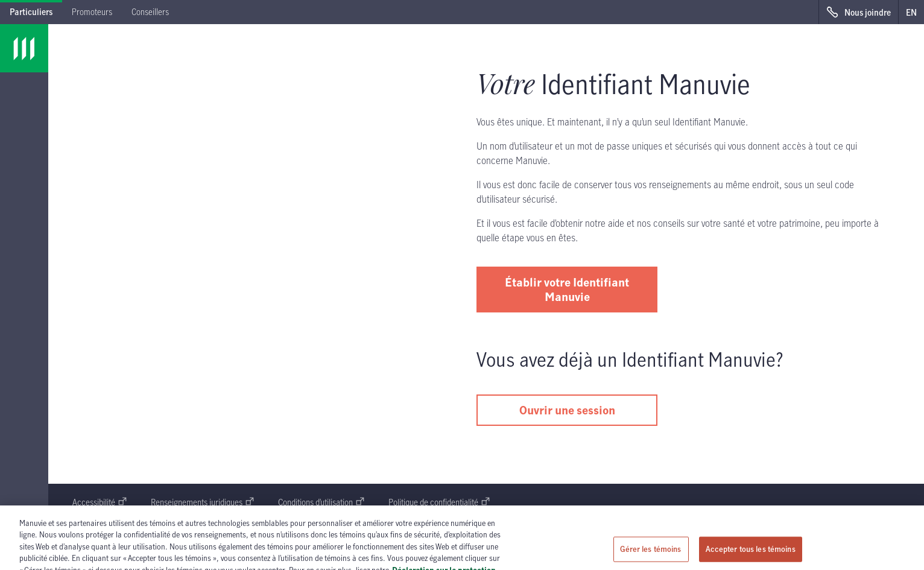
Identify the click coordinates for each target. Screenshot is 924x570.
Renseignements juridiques (202, 502)
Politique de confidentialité (439, 502)
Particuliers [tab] (31, 12)
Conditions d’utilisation (321, 502)
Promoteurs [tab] (92, 12)
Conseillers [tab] (150, 12)
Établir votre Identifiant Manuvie (567, 289)
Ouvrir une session (567, 410)
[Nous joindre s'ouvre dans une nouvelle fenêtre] (858, 12)
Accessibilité (100, 502)
